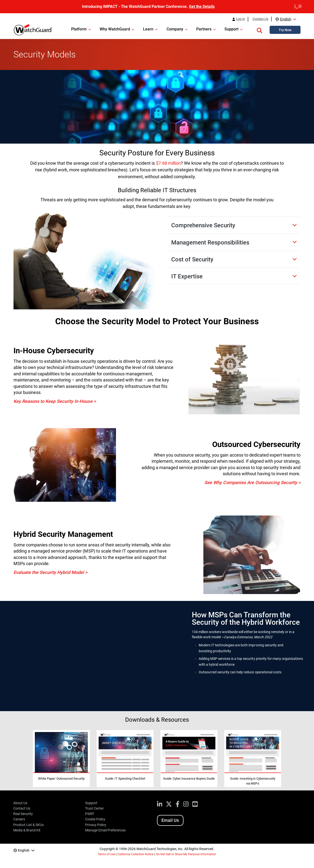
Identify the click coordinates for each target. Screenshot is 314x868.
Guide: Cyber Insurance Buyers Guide (189, 779)
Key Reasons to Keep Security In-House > (55, 401)
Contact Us (261, 19)
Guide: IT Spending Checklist (125, 779)
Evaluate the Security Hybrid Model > (51, 572)
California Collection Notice (135, 854)
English (286, 19)
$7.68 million (168, 163)
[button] (260, 30)
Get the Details (202, 7)
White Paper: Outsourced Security (61, 779)
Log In (240, 19)
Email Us (170, 820)
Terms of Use (106, 854)
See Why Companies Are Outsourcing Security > (252, 482)
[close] (298, 7)
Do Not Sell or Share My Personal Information (186, 854)
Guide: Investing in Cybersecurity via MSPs (253, 781)
